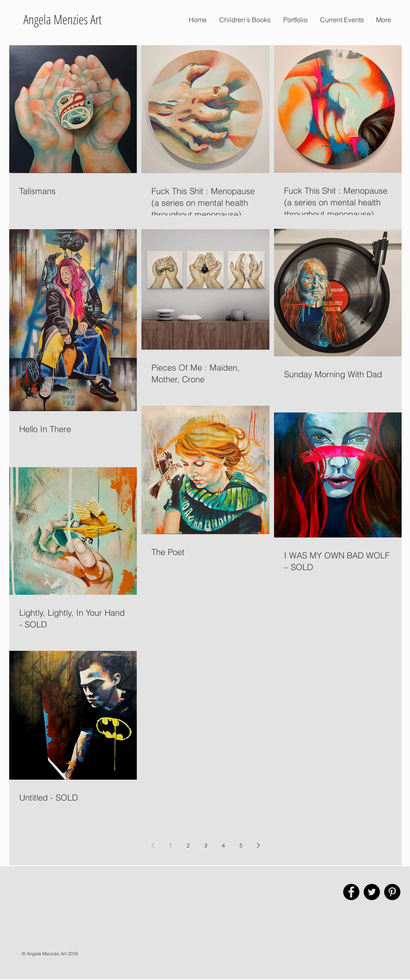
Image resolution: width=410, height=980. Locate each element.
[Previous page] (153, 845)
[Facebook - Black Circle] (351, 892)
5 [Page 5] (241, 845)
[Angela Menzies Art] (62, 20)
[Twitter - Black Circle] (372, 892)
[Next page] (258, 845)
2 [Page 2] (188, 845)
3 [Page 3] (206, 845)
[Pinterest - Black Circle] (392, 892)
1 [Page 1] (170, 845)
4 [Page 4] (223, 845)
